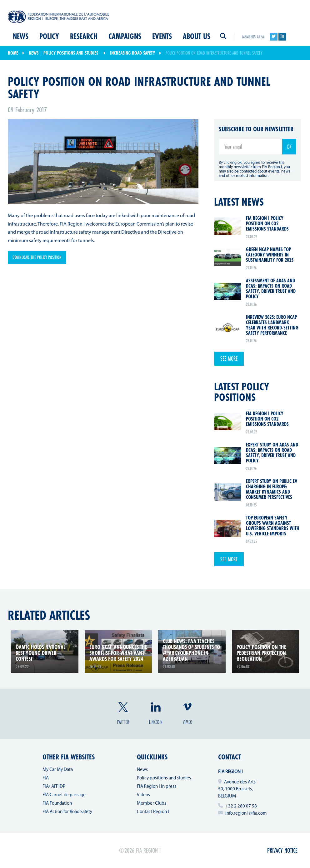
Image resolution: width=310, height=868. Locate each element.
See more (229, 358)
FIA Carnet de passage (64, 795)
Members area (253, 37)
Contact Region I (153, 812)
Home (13, 53)
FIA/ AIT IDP (54, 787)
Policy (49, 37)
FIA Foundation (57, 804)
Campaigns (125, 37)
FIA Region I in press (157, 787)
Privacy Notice (282, 850)
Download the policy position (37, 257)
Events (162, 37)
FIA (46, 778)
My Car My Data (58, 770)
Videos (143, 795)
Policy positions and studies (71, 53)
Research (84, 37)
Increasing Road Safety (132, 53)
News (21, 37)
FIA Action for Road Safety (67, 812)
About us (197, 37)
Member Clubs (152, 804)
